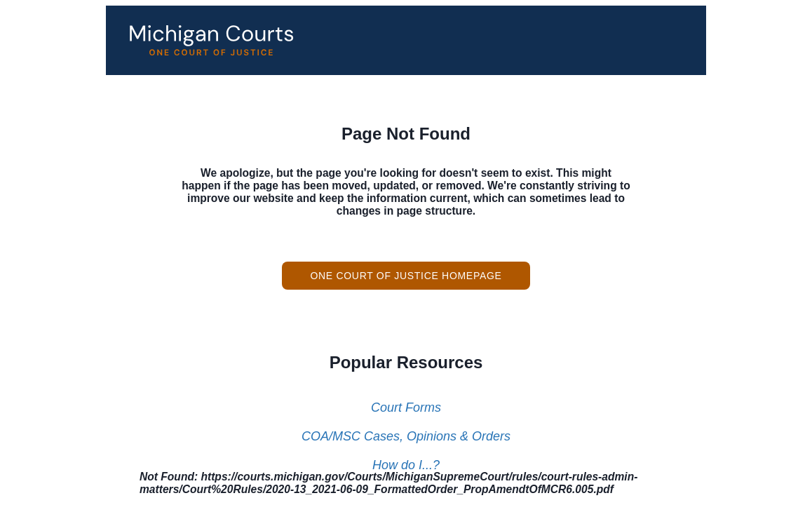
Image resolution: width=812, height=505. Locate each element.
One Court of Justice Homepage (406, 276)
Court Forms (406, 408)
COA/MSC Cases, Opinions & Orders (406, 436)
